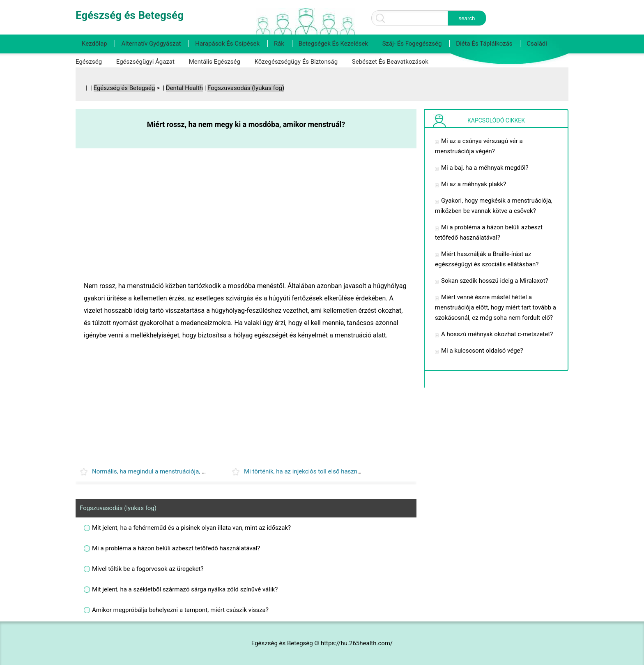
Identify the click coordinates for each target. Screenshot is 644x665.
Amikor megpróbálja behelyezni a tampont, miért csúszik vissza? (180, 610)
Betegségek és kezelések (333, 44)
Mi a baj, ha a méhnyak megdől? (485, 168)
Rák (279, 44)
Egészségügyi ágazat (145, 62)
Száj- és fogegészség (412, 44)
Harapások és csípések (227, 44)
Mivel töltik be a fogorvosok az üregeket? (148, 569)
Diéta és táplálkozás (484, 44)
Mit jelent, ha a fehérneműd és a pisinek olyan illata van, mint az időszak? (191, 528)
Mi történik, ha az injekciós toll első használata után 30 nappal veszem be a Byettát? (358, 471)
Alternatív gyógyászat (151, 44)
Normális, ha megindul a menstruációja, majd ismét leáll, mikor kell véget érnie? (200, 471)
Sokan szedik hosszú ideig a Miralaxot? (495, 281)
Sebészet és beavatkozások (390, 62)
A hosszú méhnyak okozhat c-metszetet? (497, 334)
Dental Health (184, 88)
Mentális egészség (215, 62)
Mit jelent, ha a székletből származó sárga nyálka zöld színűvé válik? (185, 589)
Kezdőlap (94, 44)
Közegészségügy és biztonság (296, 62)
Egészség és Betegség (124, 88)
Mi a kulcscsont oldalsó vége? (482, 351)
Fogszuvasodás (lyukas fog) (246, 88)
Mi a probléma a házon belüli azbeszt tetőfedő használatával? (176, 548)
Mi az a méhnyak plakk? (474, 184)
